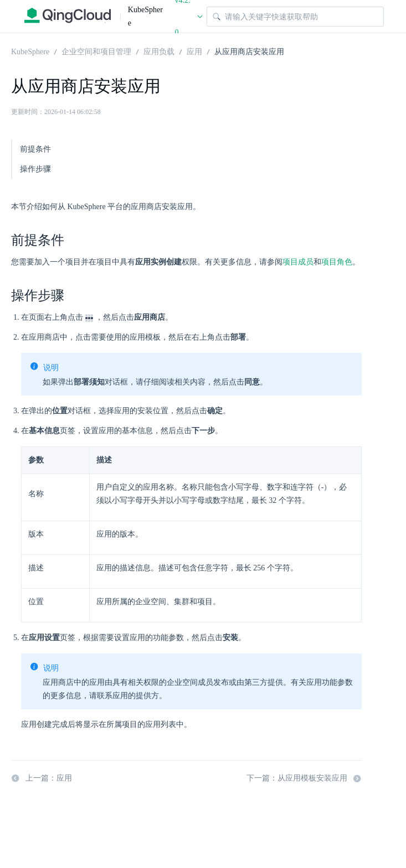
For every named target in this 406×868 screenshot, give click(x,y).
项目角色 (337, 262)
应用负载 (159, 51)
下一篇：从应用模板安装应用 (304, 778)
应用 (194, 51)
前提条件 (35, 149)
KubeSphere (30, 51)
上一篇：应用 (42, 778)
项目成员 (298, 262)
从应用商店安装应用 (249, 51)
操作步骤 (35, 169)
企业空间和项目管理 (96, 51)
